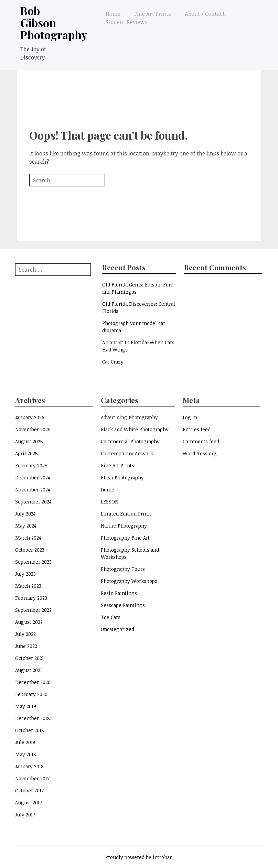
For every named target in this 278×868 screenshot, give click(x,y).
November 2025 (33, 429)
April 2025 (26, 453)
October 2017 (29, 790)
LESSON (110, 502)
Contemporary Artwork (127, 453)
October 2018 (30, 730)
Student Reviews (127, 22)
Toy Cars (111, 617)
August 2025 (29, 441)
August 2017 (29, 802)
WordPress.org (200, 453)
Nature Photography (124, 526)
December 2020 (33, 682)
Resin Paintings (119, 593)
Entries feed (197, 429)
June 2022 (26, 646)
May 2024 (26, 526)
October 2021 (29, 658)
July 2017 (25, 815)
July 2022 (25, 634)
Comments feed (201, 441)
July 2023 (25, 574)
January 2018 (29, 766)
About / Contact (205, 14)
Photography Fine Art (125, 538)
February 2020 (31, 694)
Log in (190, 417)
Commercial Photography (130, 441)
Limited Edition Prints (126, 514)
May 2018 (26, 754)
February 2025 (31, 465)
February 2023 (31, 598)
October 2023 (30, 550)
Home (113, 14)
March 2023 (28, 586)
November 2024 (33, 490)
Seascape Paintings (123, 605)
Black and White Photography (135, 429)
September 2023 (33, 562)
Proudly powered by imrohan (139, 857)
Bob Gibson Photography (54, 23)
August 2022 (29, 622)
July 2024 (25, 514)
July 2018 (25, 742)
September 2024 (33, 502)
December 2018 (33, 718)
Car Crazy (113, 362)
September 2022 (33, 610)
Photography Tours (123, 569)
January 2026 (30, 417)
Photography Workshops (129, 581)
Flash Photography (122, 478)
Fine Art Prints (153, 14)
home (108, 490)
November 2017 (32, 778)
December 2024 (33, 478)
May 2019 (26, 706)
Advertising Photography (129, 417)
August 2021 (29, 670)
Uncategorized (117, 629)
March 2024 (28, 538)
